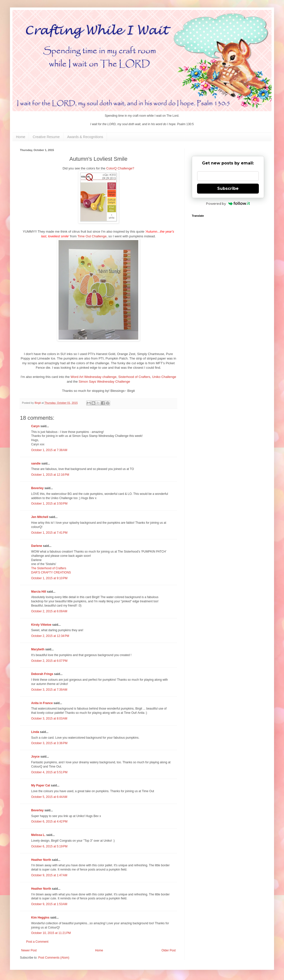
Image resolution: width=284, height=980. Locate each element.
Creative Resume (46, 137)
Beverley (37, 488)
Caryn (35, 426)
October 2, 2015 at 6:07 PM (49, 661)
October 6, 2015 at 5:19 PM (49, 846)
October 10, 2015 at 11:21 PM (51, 933)
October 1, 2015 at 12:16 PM (50, 475)
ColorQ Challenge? (120, 168)
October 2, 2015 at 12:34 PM (50, 636)
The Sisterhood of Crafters (49, 568)
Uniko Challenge (164, 377)
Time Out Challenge (92, 236)
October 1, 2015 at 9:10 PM (49, 578)
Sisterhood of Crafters (134, 377)
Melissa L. (38, 835)
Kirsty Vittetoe (41, 625)
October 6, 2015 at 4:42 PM (49, 822)
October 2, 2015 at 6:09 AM (49, 611)
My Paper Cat (41, 785)
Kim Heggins (40, 918)
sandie (36, 464)
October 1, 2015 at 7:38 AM (49, 450)
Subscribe (228, 188)
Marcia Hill (39, 592)
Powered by (228, 204)
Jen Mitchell (40, 517)
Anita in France (42, 703)
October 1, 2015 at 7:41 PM (49, 533)
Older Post (169, 950)
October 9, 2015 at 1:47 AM (49, 875)
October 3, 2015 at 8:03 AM (49, 719)
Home (21, 137)
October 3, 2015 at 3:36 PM (49, 743)
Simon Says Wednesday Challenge (104, 382)
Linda (35, 732)
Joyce (35, 757)
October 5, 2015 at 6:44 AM (49, 797)
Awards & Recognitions (85, 137)
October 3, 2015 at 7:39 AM (49, 690)
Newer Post (29, 950)
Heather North (41, 860)
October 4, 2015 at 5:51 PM (49, 772)
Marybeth (38, 649)
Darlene (37, 546)
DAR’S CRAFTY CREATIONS (51, 572)
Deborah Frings (42, 674)
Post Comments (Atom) (54, 958)
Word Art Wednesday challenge (93, 377)
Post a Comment (37, 942)
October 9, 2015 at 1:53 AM (49, 904)
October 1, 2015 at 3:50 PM (49, 504)
